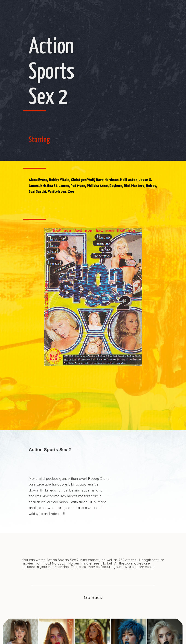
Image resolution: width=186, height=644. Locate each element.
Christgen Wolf (83, 180)
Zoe (71, 191)
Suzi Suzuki (37, 191)
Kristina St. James (55, 186)
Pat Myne (78, 186)
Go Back (93, 598)
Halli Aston (129, 180)
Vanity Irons (57, 191)
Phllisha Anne (97, 186)
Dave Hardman (107, 180)
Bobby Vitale (59, 180)
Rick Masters (134, 186)
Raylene (116, 186)
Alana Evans (38, 180)
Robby (151, 186)
